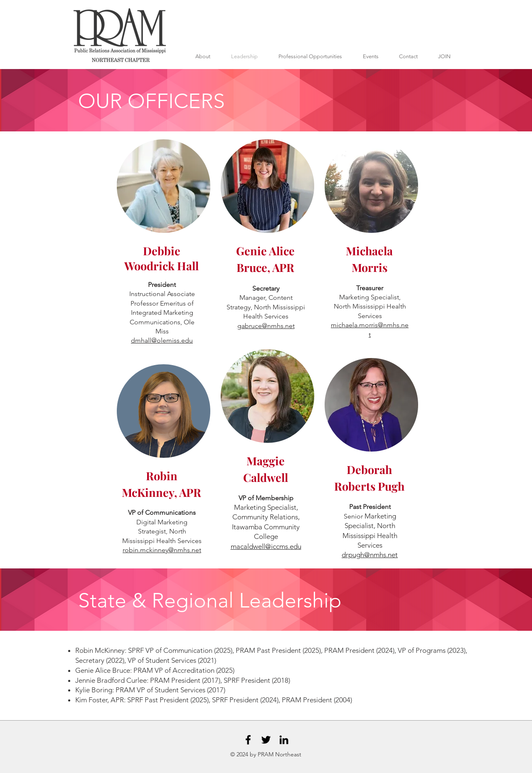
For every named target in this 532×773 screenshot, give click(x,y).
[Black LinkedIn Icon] (284, 740)
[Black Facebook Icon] (248, 740)
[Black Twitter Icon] (266, 740)
